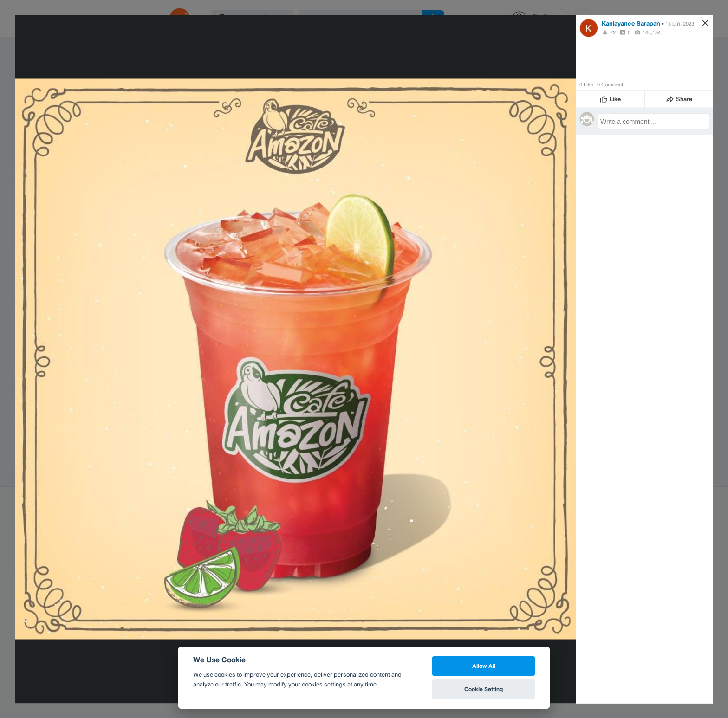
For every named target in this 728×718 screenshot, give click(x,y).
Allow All (484, 666)
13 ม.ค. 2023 (680, 23)
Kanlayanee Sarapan (631, 23)
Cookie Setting (484, 689)
